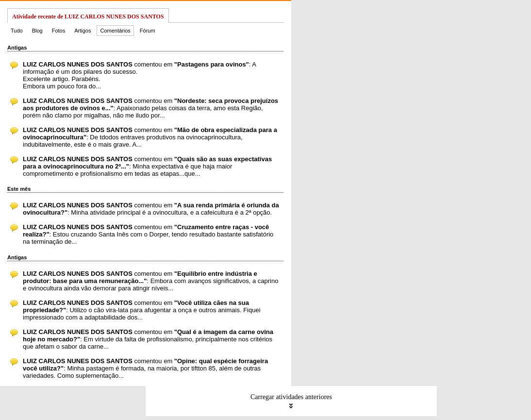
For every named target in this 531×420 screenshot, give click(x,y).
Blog (37, 31)
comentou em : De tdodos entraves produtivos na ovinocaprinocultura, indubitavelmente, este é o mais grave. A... (150, 137)
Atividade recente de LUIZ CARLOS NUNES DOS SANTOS (88, 17)
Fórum (148, 31)
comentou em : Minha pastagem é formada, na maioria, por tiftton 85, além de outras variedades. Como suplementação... (145, 368)
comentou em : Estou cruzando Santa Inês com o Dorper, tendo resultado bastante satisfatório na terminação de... (148, 234)
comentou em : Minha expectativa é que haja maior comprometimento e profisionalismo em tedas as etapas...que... (147, 166)
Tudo (17, 31)
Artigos (83, 31)
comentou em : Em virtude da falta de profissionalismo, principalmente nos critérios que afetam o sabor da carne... (148, 339)
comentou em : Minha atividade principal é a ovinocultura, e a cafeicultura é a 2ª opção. (151, 209)
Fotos (59, 31)
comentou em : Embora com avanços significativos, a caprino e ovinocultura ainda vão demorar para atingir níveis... (150, 281)
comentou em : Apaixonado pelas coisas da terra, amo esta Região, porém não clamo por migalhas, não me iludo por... (150, 108)
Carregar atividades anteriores (291, 401)
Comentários (115, 31)
